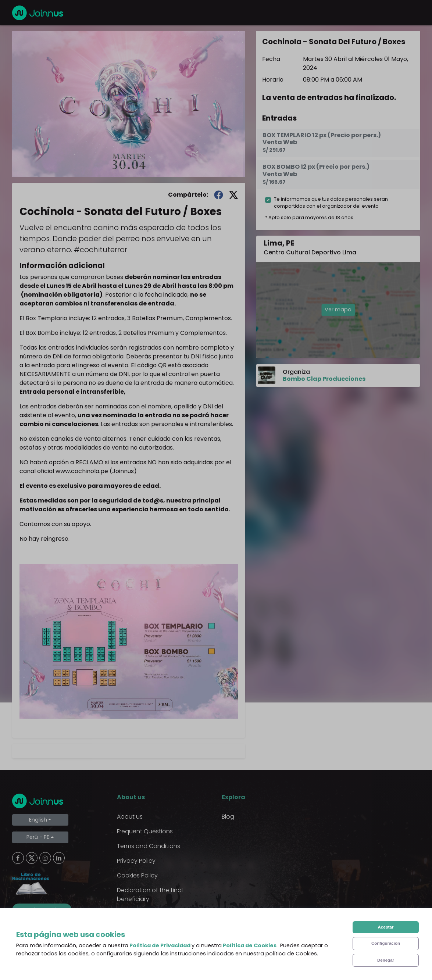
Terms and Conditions (149, 846)
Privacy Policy (136, 861)
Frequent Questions (145, 831)
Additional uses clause (149, 914)
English (38, 820)
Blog (228, 817)
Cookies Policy (137, 875)
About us (130, 817)
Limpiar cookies (42, 910)
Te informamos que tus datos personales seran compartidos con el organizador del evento (331, 203)
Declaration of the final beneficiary (150, 895)
